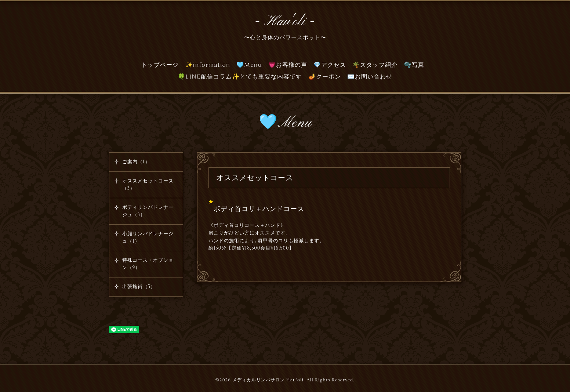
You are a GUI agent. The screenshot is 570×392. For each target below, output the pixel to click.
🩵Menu (249, 65)
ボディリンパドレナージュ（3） (148, 211)
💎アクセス (330, 65)
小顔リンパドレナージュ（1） (148, 237)
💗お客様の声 (288, 65)
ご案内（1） (136, 162)
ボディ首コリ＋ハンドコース (259, 209)
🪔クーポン (325, 77)
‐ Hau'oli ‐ (285, 22)
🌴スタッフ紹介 (375, 65)
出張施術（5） (139, 287)
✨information (208, 65)
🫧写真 (414, 65)
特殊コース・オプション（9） (148, 264)
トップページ (160, 65)
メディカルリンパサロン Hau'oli (268, 380)
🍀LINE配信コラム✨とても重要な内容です (240, 77)
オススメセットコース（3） (148, 185)
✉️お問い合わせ (370, 77)
